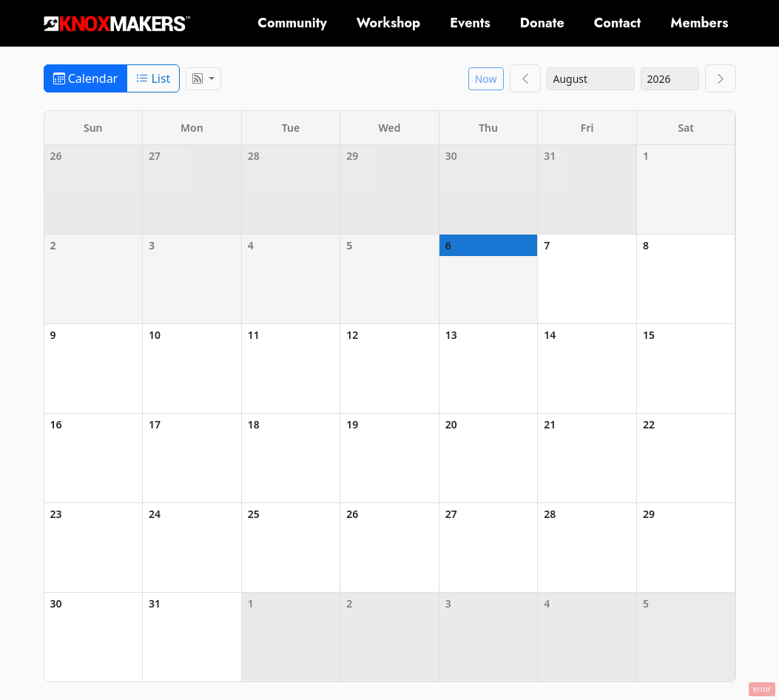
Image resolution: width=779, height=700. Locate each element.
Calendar (86, 78)
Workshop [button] (388, 23)
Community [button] (292, 23)
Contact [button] (618, 23)
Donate (542, 23)
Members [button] (699, 23)
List (153, 78)
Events (470, 23)
